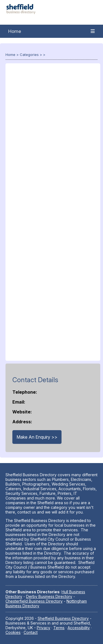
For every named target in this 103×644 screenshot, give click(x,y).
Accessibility (79, 628)
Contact (31, 632)
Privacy (44, 628)
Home (15, 31)
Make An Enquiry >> (37, 437)
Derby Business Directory (49, 596)
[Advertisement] (53, 215)
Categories (29, 55)
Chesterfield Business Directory (34, 601)
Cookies (13, 632)
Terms (59, 628)
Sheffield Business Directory (63, 618)
